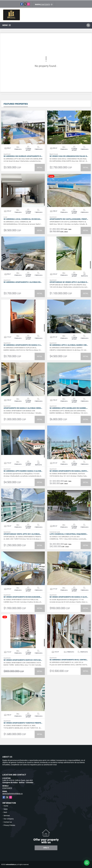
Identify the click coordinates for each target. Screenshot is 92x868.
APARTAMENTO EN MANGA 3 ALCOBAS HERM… (23, 408)
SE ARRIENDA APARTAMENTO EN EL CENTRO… (69, 660)
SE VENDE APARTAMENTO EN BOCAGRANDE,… (23, 597)
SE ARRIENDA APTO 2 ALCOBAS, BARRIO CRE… (69, 345)
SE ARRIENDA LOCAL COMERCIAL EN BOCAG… (23, 219)
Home (6, 806)
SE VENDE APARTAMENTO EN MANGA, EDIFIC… (69, 471)
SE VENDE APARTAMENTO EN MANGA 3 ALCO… (69, 597)
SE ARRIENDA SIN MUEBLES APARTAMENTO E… (23, 156)
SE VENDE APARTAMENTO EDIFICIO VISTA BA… (23, 660)
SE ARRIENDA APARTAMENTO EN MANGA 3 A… (23, 345)
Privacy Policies (9, 825)
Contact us (8, 822)
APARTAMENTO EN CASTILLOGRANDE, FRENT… (69, 219)
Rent (5, 812)
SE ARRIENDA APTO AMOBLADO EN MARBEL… (69, 408)
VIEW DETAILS (23, 127)
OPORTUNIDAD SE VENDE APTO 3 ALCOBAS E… (69, 282)
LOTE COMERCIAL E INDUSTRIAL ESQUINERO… (69, 534)
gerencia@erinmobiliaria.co (13, 794)
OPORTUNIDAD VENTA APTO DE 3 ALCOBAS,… (22, 534)
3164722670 (45, 4)
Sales (6, 809)
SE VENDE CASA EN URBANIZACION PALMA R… (69, 156)
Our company (9, 819)
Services (7, 816)
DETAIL (40, 168)
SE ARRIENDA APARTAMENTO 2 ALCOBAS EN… (23, 282)
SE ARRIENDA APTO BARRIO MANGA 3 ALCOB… (23, 471)
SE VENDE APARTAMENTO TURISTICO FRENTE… (23, 723)
